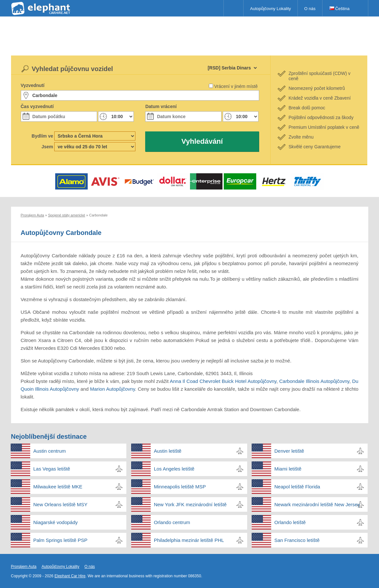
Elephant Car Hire (70, 576)
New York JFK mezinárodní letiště (190, 504)
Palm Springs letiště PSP (61, 540)
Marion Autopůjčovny (112, 389)
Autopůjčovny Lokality (271, 9)
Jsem (47, 147)
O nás (310, 9)
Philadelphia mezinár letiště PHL (189, 540)
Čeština (339, 9)
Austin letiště (168, 451)
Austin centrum (50, 451)
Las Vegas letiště (52, 469)
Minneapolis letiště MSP (180, 487)
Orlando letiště (290, 522)
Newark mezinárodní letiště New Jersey (317, 504)
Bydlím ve (42, 136)
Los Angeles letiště (174, 469)
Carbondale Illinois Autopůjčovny (314, 381)
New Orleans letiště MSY (61, 504)
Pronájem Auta (24, 567)
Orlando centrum (172, 522)
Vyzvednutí (33, 85)
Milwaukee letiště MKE (58, 487)
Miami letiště (288, 469)
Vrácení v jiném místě (236, 86)
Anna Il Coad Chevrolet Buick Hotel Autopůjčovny (223, 381)
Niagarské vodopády (56, 522)
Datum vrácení (161, 106)
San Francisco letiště (297, 540)
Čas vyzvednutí (37, 106)
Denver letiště (289, 451)
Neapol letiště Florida (297, 487)
